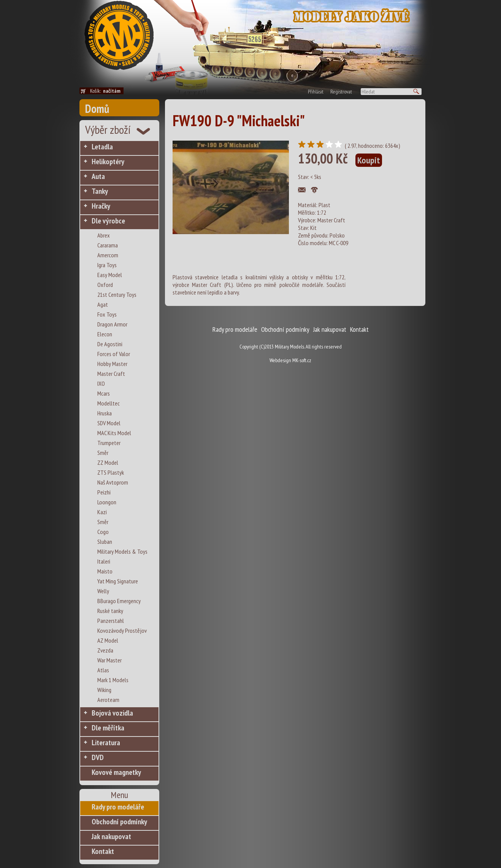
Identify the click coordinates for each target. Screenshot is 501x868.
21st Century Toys (117, 295)
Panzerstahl (111, 621)
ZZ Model (108, 463)
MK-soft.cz (302, 360)
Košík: (107, 91)
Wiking (104, 690)
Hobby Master (112, 364)
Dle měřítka (108, 728)
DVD (98, 757)
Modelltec (109, 403)
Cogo (103, 532)
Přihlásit (316, 92)
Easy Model (110, 275)
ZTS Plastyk (111, 472)
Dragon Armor (112, 324)
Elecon (105, 334)
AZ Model (108, 640)
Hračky (101, 206)
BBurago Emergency (119, 601)
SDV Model (109, 423)
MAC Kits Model (114, 433)
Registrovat (341, 92)
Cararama (108, 245)
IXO (101, 383)
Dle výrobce (108, 221)
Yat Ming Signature (118, 581)
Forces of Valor (114, 354)
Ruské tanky (110, 611)
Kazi (102, 512)
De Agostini (110, 344)
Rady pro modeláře (118, 807)
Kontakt (103, 851)
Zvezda (105, 650)
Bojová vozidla (112, 713)
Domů (97, 108)
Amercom (108, 255)
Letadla (102, 147)
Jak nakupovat (111, 836)
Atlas (103, 670)
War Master (109, 660)
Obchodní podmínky (119, 822)
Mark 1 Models (113, 680)
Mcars (104, 393)
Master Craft (111, 374)
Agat (103, 304)
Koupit (369, 160)
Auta (98, 176)
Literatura (106, 743)
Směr (103, 453)
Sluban (105, 542)
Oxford (105, 285)
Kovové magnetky (116, 772)
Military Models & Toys (122, 551)
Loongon (107, 502)
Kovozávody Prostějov (122, 630)
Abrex (104, 235)
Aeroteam (108, 700)
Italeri (104, 561)
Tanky (100, 191)
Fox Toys (107, 314)
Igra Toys (107, 265)
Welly (103, 591)
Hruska (105, 413)
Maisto (105, 571)
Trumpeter (109, 443)
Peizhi (104, 492)
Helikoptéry (108, 162)
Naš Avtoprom (113, 482)
